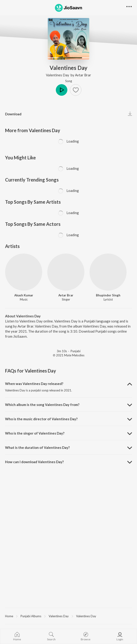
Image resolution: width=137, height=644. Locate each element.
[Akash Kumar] (24, 272)
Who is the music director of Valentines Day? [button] (41, 419)
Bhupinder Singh (108, 295)
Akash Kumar (24, 295)
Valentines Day (58, 75)
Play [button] (62, 90)
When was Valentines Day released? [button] (34, 384)
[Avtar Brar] (66, 272)
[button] (76, 90)
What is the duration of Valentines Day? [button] (37, 447)
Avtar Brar (83, 75)
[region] (68, 616)
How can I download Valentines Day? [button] (34, 462)
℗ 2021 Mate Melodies (69, 355)
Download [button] (13, 114)
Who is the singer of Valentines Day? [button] (35, 433)
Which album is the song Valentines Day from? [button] (42, 405)
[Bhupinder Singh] (108, 272)
